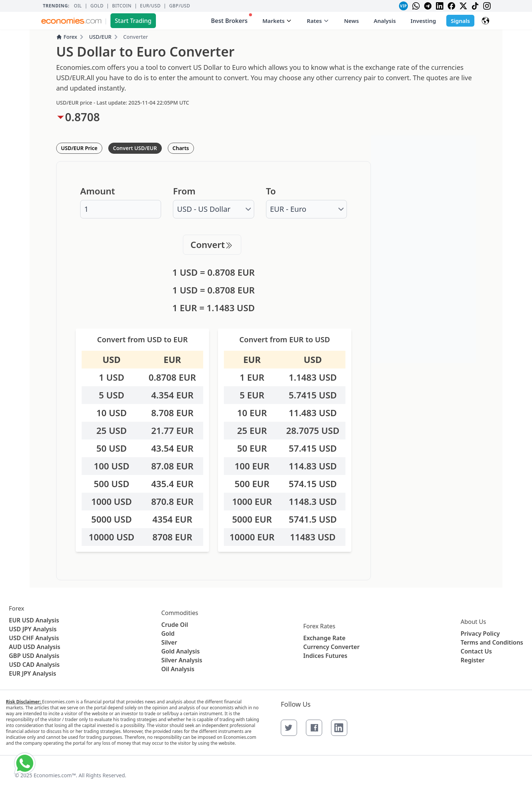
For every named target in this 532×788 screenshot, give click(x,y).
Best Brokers (231, 19)
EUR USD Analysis (34, 620)
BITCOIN (122, 6)
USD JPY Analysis (33, 629)
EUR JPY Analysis (33, 673)
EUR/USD (150, 6)
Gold (97, 6)
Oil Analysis (178, 669)
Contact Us (476, 651)
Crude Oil (175, 625)
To (271, 191)
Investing (423, 21)
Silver (169, 642)
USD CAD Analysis (34, 665)
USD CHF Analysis (34, 638)
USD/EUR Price (79, 148)
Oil (78, 6)
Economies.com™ (55, 775)
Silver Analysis (182, 660)
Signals (460, 21)
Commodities (180, 613)
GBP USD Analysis (34, 656)
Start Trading (133, 21)
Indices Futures (325, 656)
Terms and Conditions (492, 642)
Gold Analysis (180, 651)
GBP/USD (180, 6)
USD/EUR (100, 37)
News (351, 21)
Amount (98, 191)
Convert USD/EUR (135, 148)
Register (473, 660)
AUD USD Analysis (35, 647)
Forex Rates (319, 626)
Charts (181, 148)
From (184, 191)
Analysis (385, 21)
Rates (318, 21)
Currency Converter (332, 647)
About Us (473, 622)
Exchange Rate (324, 638)
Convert (212, 244)
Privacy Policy (480, 634)
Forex (67, 37)
